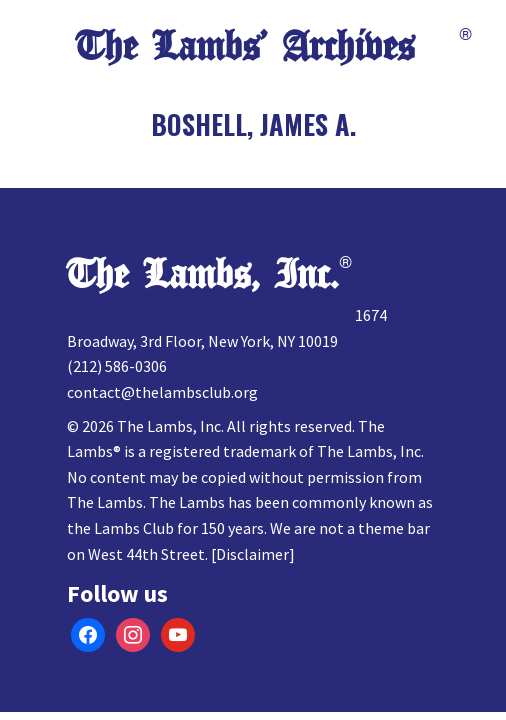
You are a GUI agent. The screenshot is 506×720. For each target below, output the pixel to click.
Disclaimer (252, 554)
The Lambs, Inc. (203, 275)
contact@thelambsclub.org (162, 392)
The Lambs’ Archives (245, 47)
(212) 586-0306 (117, 366)
